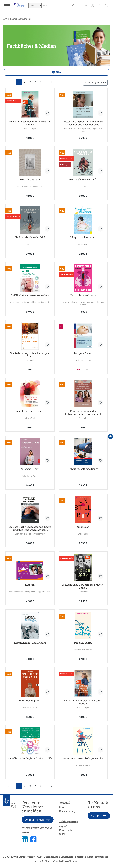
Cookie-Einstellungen (66, 861)
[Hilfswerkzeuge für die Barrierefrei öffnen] (110, 437)
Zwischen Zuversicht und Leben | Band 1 (83, 702)
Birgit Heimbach (83, 765)
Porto (62, 807)
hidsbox (30, 585)
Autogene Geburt (83, 353)
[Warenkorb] (107, 5)
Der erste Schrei (83, 643)
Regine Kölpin (30, 129)
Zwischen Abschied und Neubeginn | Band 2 (30, 123)
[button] (100, 5)
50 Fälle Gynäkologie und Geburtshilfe (30, 758)
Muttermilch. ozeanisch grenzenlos (83, 758)
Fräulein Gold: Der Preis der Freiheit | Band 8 (83, 586)
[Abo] (85, 5)
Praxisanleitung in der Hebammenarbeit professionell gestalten (83, 412)
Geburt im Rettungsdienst (83, 469)
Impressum (102, 857)
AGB (39, 857)
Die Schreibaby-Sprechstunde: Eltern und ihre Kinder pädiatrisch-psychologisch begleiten (30, 528)
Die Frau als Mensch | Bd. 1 (83, 179)
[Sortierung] (95, 83)
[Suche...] (56, 5)
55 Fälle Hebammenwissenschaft (30, 295)
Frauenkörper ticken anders (30, 411)
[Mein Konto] (93, 5)
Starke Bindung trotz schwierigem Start (30, 355)
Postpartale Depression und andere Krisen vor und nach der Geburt (83, 123)
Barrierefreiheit (84, 857)
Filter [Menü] (56, 72)
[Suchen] (73, 5)
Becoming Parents (30, 179)
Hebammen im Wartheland (30, 643)
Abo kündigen (43, 861)
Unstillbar (83, 527)
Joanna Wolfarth (36, 187)
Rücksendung (67, 811)
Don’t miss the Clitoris (83, 295)
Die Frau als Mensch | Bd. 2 (30, 237)
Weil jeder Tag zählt (30, 701)
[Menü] (7, 5)
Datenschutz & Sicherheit (58, 857)
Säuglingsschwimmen (83, 237)
